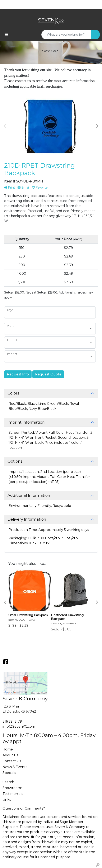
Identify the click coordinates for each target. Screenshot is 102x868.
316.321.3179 (12, 721)
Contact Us (12, 761)
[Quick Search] (66, 35)
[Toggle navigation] (6, 35)
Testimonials (13, 794)
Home (8, 749)
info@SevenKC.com (19, 726)
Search (8, 782)
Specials (9, 773)
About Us (10, 755)
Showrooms (12, 788)
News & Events (15, 767)
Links (7, 800)
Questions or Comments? (24, 808)
